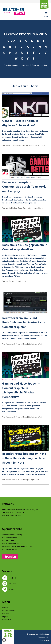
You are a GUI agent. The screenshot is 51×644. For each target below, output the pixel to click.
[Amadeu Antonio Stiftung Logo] (8, 634)
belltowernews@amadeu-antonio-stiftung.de (20, 509)
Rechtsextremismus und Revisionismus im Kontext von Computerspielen (24, 322)
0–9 (9, 40)
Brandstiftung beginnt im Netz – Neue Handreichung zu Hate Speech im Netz (24, 458)
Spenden (10, 556)
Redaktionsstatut (9, 611)
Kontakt (6, 613)
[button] (4, 640)
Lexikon (5, 608)
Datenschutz (44, 637)
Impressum (44, 640)
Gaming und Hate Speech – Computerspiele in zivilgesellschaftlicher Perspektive (25, 388)
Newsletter (7, 619)
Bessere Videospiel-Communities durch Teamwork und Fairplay (24, 186)
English (5, 616)
